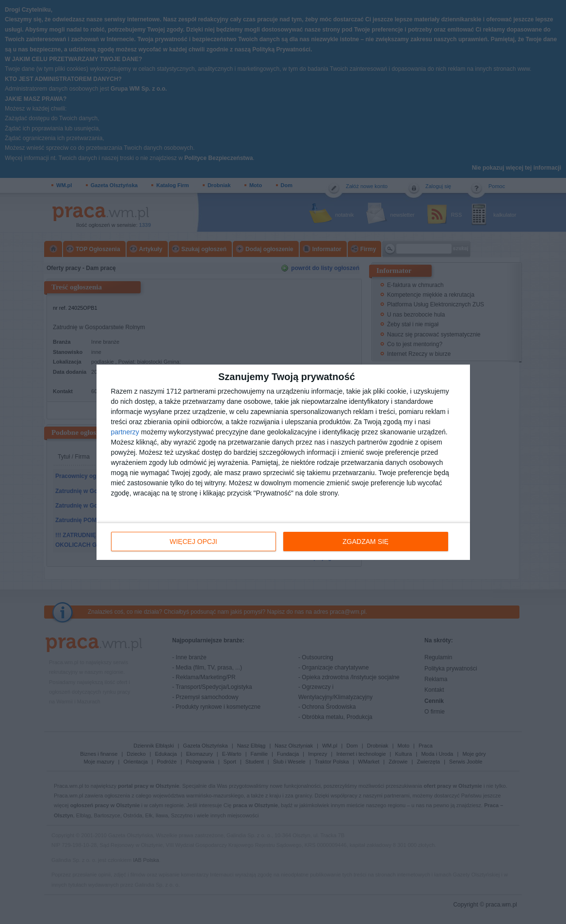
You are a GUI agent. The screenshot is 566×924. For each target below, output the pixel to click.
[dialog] (283, 462)
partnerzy (125, 431)
